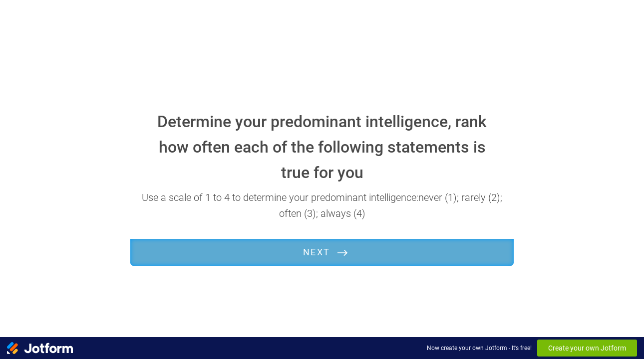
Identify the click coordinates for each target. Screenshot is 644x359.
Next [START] (317, 252)
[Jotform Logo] (40, 348)
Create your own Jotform (587, 348)
